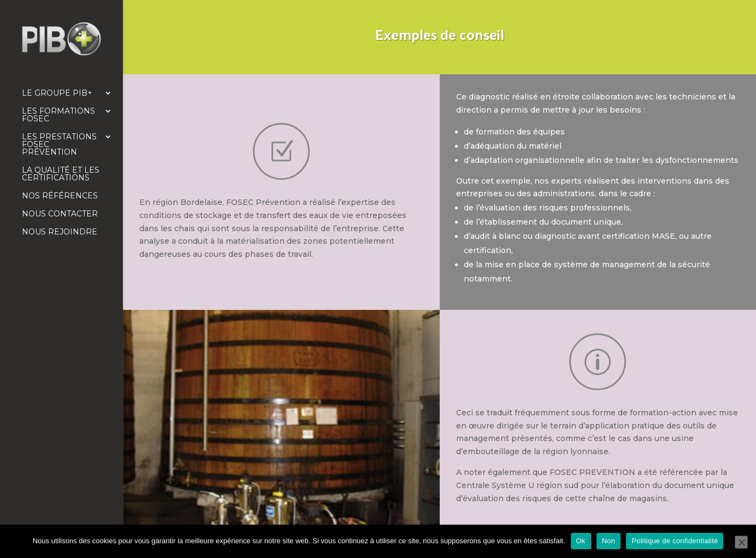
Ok (581, 541)
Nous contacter (60, 214)
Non (609, 541)
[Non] (741, 542)
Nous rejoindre (60, 232)
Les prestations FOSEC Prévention (59, 145)
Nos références (60, 196)
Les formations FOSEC (58, 115)
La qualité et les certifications (61, 174)
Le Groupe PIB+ (57, 93)
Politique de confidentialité (675, 541)
